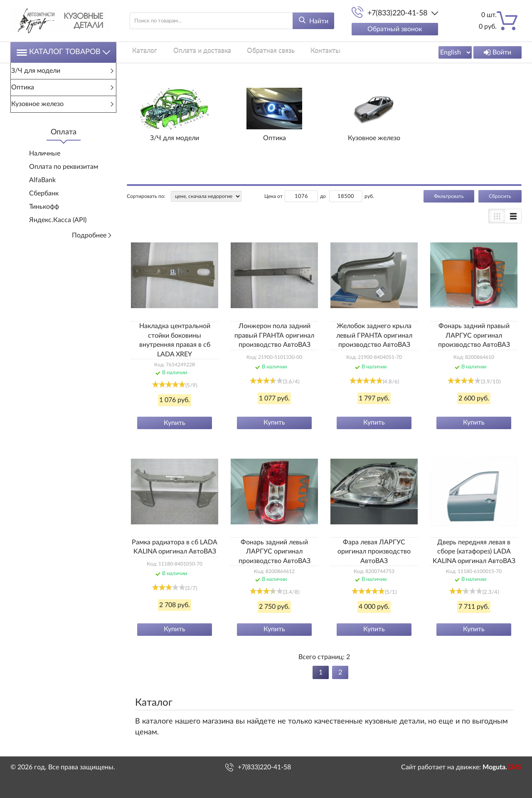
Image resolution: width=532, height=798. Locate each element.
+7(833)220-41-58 (397, 13)
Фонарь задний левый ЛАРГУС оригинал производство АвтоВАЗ (275, 552)
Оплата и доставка (191, 52)
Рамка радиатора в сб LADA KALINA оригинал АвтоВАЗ (175, 547)
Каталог (139, 52)
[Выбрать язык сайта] (455, 52)
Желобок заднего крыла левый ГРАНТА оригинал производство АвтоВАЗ (374, 335)
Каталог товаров (63, 52)
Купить (175, 423)
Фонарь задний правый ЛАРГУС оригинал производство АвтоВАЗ (474, 335)
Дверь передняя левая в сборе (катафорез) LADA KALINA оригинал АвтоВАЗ (474, 552)
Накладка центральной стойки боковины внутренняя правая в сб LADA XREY (175, 340)
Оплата (64, 132)
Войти (498, 52)
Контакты (303, 52)
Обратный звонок (395, 29)
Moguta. (502, 767)
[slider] (169, 384)
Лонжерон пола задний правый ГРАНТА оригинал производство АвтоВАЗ (274, 335)
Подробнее (92, 235)
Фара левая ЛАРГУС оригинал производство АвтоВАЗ (374, 552)
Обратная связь (254, 52)
